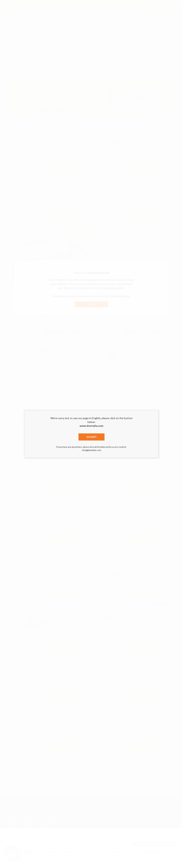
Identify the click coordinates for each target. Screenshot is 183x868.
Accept (91, 437)
